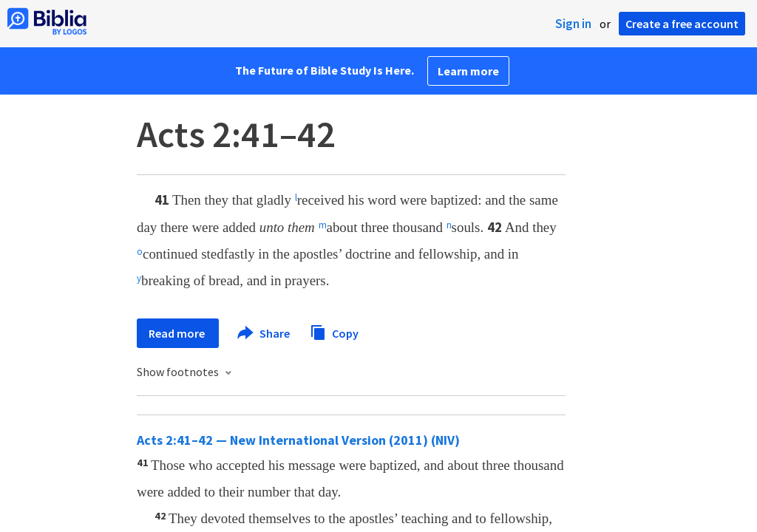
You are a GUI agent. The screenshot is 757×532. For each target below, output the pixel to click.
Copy (334, 331)
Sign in (573, 24)
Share (264, 333)
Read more (178, 333)
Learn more (468, 71)
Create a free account (682, 24)
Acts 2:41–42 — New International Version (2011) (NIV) (298, 440)
